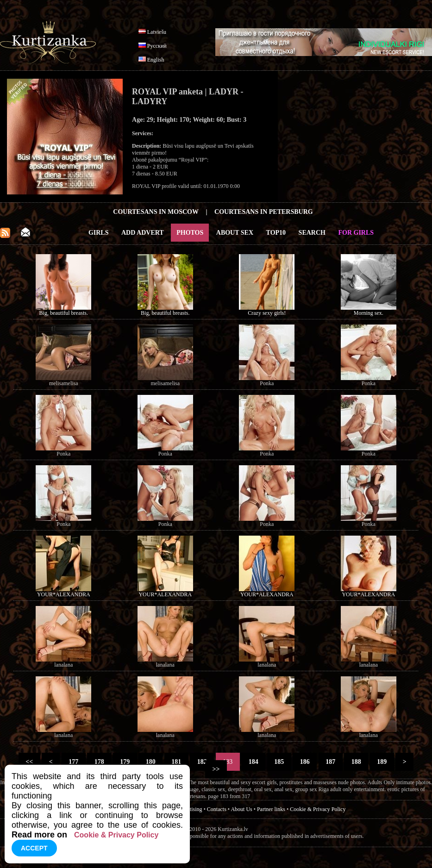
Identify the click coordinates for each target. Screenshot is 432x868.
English (156, 60)
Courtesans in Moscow (156, 212)
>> (216, 769)
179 (125, 762)
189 (382, 762)
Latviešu (157, 32)
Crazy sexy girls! (267, 313)
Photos (190, 233)
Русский (157, 46)
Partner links (271, 809)
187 (331, 762)
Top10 (276, 233)
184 (253, 762)
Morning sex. (369, 313)
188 (356, 762)
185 (279, 762)
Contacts (217, 809)
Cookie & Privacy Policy (318, 809)
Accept (34, 848)
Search (312, 233)
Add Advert (143, 233)
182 (202, 762)
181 (176, 762)
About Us (241, 809)
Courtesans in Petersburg (264, 212)
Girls (99, 233)
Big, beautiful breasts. (64, 313)
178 (99, 762)
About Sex (235, 233)
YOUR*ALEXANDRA (64, 594)
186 (305, 762)
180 (150, 762)
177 (74, 762)
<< (29, 762)
